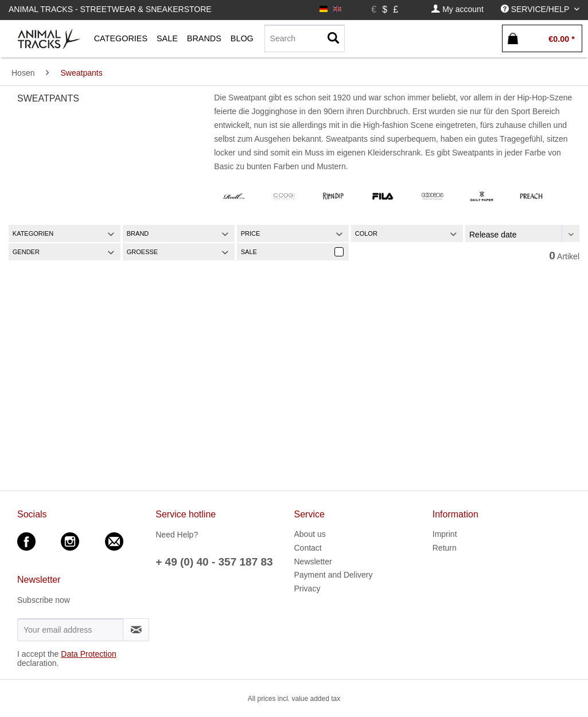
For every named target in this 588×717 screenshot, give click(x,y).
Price (251, 233)
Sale (249, 252)
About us (310, 534)
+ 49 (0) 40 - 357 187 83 (214, 562)
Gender (26, 252)
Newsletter (313, 562)
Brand (138, 233)
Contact (308, 548)
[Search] (305, 38)
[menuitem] (457, 9)
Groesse (142, 252)
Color (366, 233)
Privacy (307, 589)
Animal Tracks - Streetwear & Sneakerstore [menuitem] (110, 9)
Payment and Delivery (334, 575)
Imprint (445, 534)
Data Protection (89, 654)
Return (445, 548)
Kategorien (33, 233)
